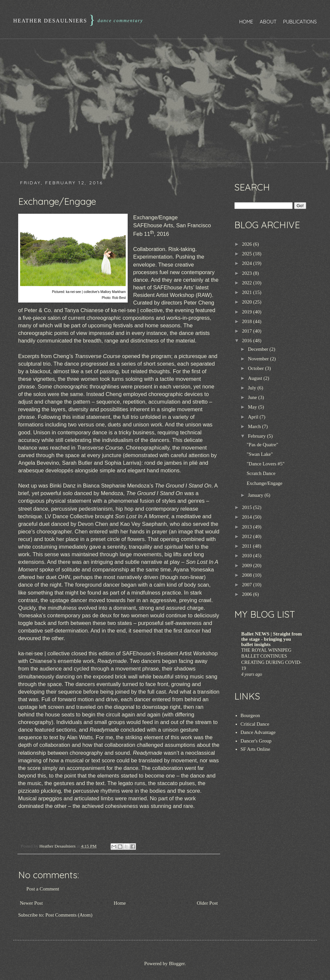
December (259, 349)
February (257, 436)
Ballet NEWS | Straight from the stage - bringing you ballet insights (272, 639)
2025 (247, 254)
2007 (247, 585)
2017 (247, 331)
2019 (247, 312)
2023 (247, 273)
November (259, 359)
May (253, 407)
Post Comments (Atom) (69, 915)
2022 (247, 283)
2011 (247, 546)
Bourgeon (250, 715)
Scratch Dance (261, 473)
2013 (247, 527)
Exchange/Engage (265, 483)
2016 (247, 341)
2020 (247, 302)
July (253, 388)
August (256, 378)
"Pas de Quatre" (263, 445)
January (256, 495)
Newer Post (31, 903)
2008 (247, 575)
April (254, 417)
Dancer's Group (256, 741)
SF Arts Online (255, 749)
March (255, 426)
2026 (247, 244)
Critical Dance (255, 724)
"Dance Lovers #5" (266, 464)
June (253, 397)
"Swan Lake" (260, 454)
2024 (247, 263)
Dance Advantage (258, 732)
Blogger (177, 963)
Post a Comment (43, 889)
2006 (247, 594)
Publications (300, 22)
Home (246, 22)
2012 (247, 536)
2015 (247, 507)
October (256, 368)
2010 (247, 556)
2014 (247, 517)
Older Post (207, 903)
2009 (247, 565)
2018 (247, 321)
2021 (247, 292)
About (268, 22)
